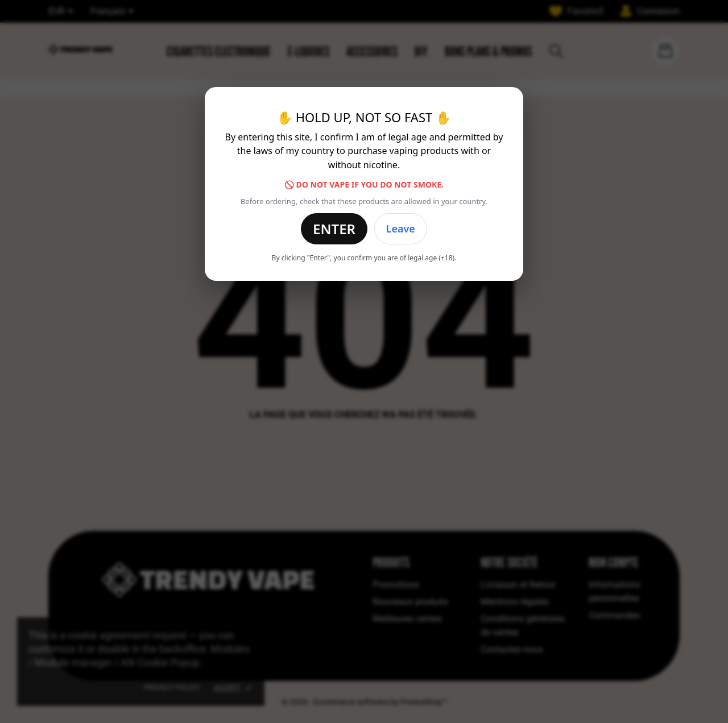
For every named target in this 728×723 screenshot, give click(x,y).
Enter (334, 229)
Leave (401, 228)
